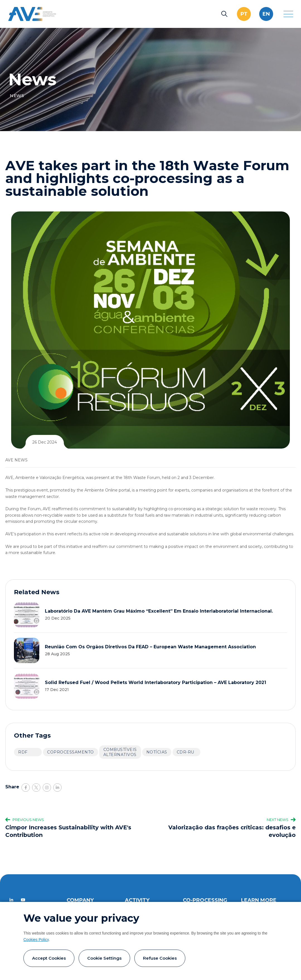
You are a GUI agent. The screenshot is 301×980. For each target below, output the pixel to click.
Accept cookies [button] (49, 958)
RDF (23, 752)
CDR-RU (185, 752)
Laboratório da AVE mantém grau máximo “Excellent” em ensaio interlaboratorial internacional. (159, 611)
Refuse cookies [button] (160, 958)
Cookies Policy (36, 940)
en (266, 14)
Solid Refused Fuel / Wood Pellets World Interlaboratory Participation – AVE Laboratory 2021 (156, 682)
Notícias (157, 752)
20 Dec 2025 (58, 618)
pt (244, 14)
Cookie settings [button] (104, 958)
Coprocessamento (71, 752)
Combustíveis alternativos (120, 752)
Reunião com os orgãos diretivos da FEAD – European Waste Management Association (150, 647)
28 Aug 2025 (57, 654)
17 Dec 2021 (57, 690)
